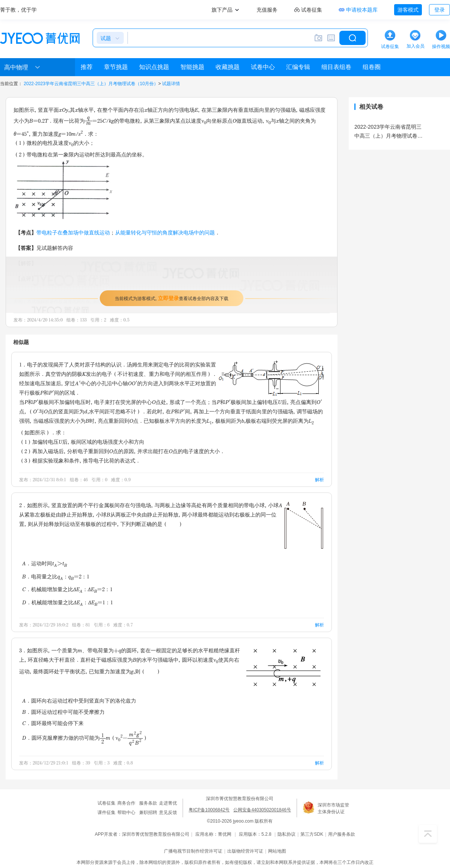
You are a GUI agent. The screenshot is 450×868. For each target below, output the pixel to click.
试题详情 (171, 84)
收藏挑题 (228, 67)
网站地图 (277, 851)
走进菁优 (168, 803)
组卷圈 (372, 67)
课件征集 (106, 812)
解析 (319, 480)
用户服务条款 (342, 834)
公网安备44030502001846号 (262, 810)
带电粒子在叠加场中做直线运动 (73, 232)
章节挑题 (116, 67)
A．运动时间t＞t (45, 564)
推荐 (87, 67)
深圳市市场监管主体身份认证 (333, 808)
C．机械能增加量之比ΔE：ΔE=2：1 (67, 590)
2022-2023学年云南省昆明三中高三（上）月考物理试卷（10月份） (91, 84)
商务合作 (126, 803)
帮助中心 (126, 812)
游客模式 (408, 10)
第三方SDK (312, 834)
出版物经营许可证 (245, 851)
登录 (439, 10)
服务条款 (148, 803)
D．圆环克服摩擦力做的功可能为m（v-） (85, 738)
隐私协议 (286, 834)
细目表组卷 (336, 67)
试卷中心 (263, 67)
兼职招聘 (148, 812)
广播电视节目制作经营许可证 (193, 851)
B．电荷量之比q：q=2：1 (56, 577)
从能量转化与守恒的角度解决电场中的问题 (165, 232)
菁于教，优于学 (18, 10)
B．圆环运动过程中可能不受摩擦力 (63, 712)
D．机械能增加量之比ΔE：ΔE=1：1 (67, 603)
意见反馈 (168, 812)
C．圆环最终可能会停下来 (53, 723)
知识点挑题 (154, 67)
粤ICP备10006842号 (209, 810)
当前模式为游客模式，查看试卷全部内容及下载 (172, 298)
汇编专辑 (298, 67)
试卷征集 (106, 803)
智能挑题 (192, 67)
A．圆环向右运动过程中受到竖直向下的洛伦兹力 (79, 701)
